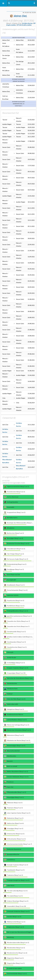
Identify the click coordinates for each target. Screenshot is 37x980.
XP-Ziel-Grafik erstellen (24, 25)
